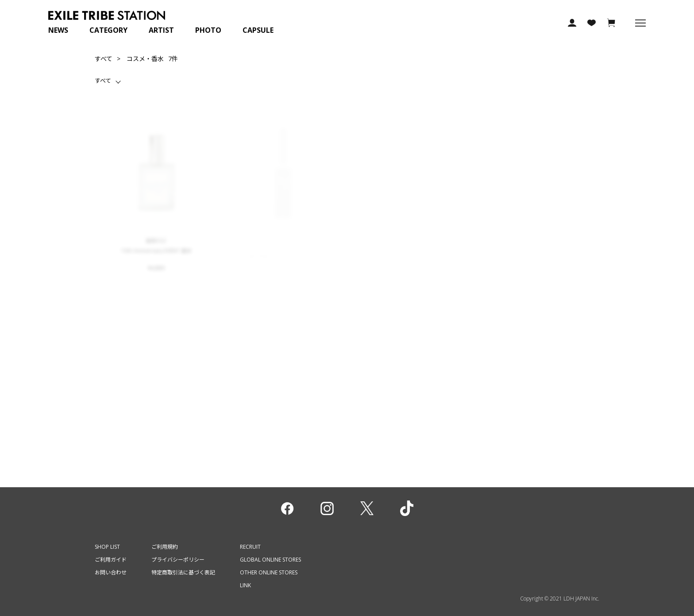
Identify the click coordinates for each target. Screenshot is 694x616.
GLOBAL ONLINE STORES (270, 560)
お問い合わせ (111, 572)
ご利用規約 (165, 547)
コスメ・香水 (145, 59)
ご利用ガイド (111, 560)
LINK (245, 585)
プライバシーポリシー (178, 560)
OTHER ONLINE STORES (269, 572)
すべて (104, 59)
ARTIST (161, 30)
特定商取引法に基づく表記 (183, 572)
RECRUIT (250, 547)
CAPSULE (258, 30)
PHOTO (208, 30)
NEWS (58, 30)
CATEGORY (108, 30)
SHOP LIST (107, 547)
